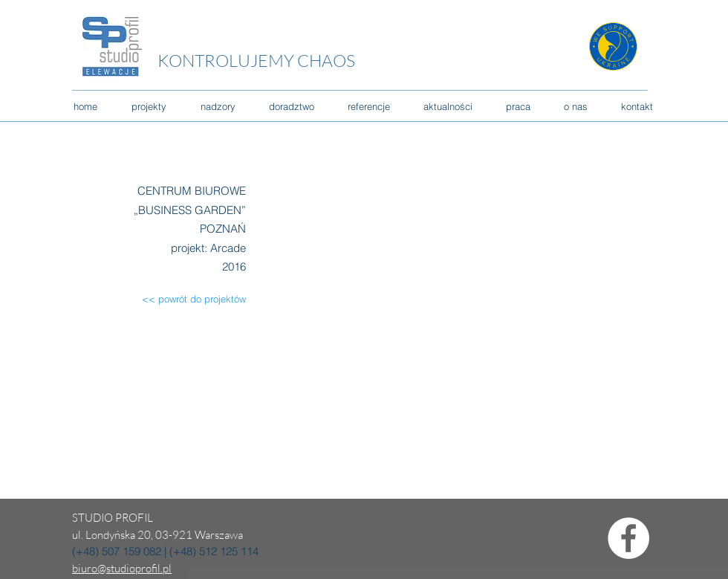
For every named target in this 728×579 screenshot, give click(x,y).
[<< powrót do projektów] (183, 299)
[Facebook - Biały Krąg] (628, 538)
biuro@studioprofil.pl (122, 568)
